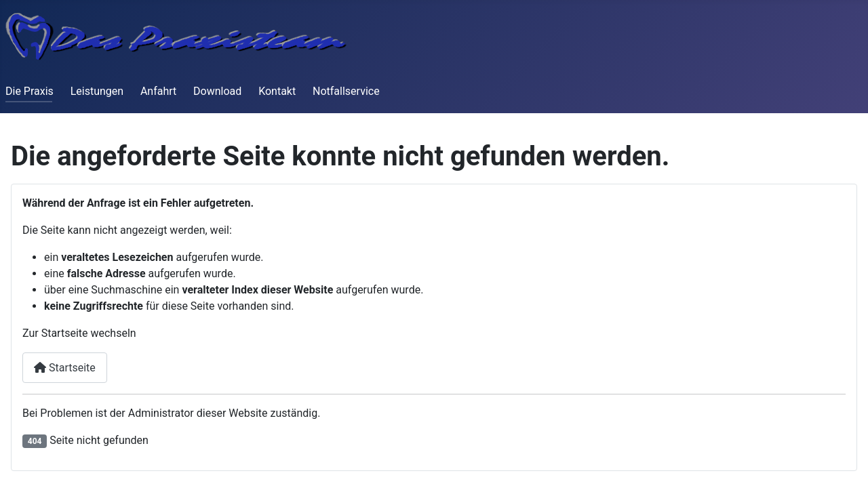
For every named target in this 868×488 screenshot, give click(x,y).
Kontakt (277, 91)
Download (217, 91)
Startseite (65, 368)
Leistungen (97, 91)
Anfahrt (158, 91)
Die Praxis (29, 91)
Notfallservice (346, 91)
